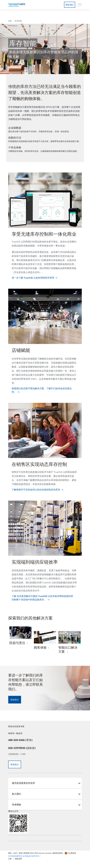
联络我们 (70, 5)
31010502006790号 (15, 856)
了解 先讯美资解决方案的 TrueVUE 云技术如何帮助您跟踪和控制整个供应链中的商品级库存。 (42, 598)
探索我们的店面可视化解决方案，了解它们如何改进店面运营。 (42, 390)
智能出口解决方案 (68, 649)
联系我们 (15, 764)
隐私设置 (18, 859)
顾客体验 (40, 647)
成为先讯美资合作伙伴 (23, 783)
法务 (10, 859)
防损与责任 (17, 643)
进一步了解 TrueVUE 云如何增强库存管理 (33, 278)
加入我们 (16, 794)
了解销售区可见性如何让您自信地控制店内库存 (36, 489)
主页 (10, 21)
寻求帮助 (16, 805)
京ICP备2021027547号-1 (31, 856)
